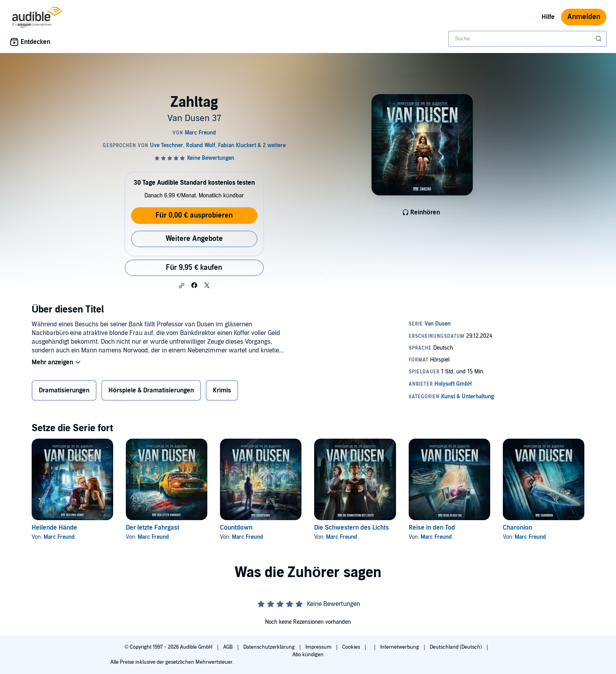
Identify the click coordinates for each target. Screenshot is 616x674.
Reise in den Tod (432, 528)
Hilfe (548, 17)
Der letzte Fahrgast (153, 528)
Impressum (319, 647)
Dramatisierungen (64, 390)
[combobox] (527, 39)
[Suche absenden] (599, 39)
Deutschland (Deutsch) (456, 647)
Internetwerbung (400, 647)
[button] (182, 286)
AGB (228, 647)
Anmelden (584, 17)
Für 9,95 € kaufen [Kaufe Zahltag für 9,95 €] (194, 268)
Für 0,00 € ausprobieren (194, 215)
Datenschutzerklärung (270, 647)
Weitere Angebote (194, 239)
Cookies (352, 647)
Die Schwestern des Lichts (352, 528)
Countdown (236, 528)
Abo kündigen (308, 655)
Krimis (222, 390)
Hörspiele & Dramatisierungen (151, 390)
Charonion (517, 528)
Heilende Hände (54, 528)
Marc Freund (59, 537)
